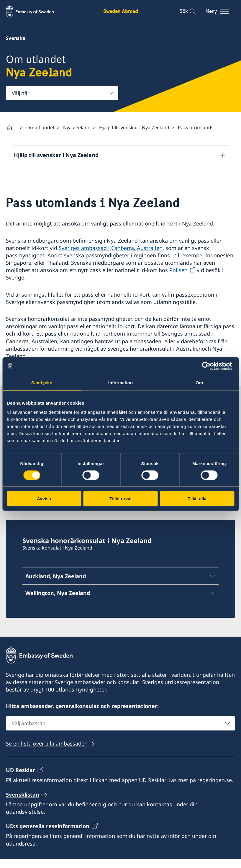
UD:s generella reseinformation (48, 835)
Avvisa (44, 499)
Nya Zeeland (77, 127)
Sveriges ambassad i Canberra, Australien (111, 256)
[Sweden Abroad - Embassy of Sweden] (35, 11)
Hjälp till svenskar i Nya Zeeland (134, 127)
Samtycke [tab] (42, 383)
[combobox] (62, 93)
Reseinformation (35, 175)
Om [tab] (199, 383)
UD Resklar (21, 779)
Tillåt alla (197, 499)
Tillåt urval (120, 499)
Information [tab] (121, 383)
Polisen (178, 279)
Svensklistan (23, 803)
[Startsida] (12, 127)
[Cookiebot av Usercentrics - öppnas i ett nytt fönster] (208, 366)
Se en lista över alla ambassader (46, 752)
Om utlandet (40, 127)
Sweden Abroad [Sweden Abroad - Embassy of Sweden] (121, 11)
